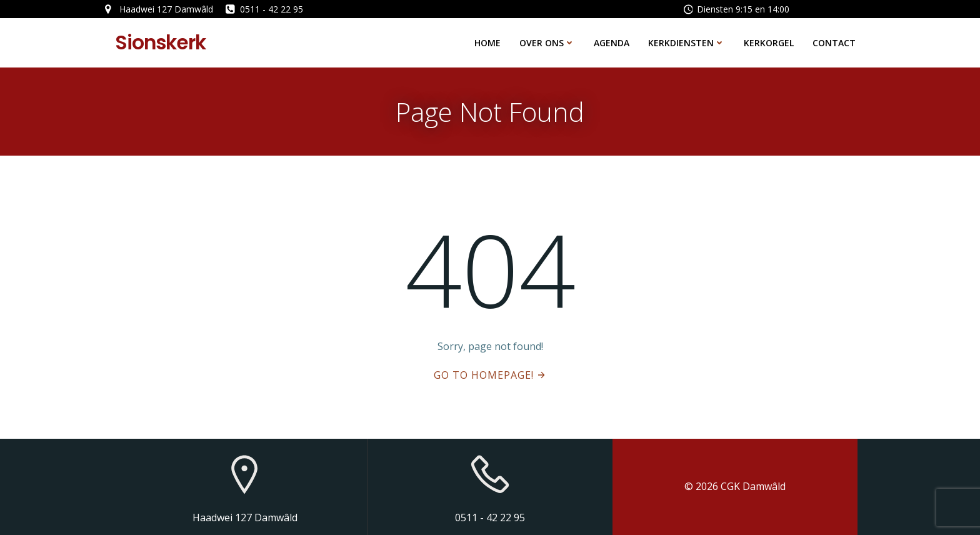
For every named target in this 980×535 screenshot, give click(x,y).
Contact (834, 43)
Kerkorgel (769, 43)
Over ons (547, 43)
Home (487, 43)
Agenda (612, 43)
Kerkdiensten (687, 43)
